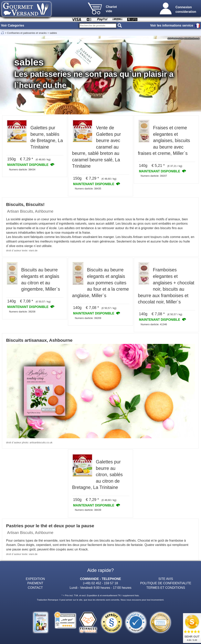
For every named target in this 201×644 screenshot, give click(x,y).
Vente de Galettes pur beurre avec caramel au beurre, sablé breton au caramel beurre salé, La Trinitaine (96, 147)
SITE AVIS (166, 579)
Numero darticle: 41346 (154, 324)
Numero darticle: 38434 (22, 169)
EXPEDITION (35, 579)
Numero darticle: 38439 (88, 510)
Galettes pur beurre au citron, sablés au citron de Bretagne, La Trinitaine (97, 475)
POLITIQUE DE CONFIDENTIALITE (166, 583)
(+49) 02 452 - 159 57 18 (100, 583)
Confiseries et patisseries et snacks (27, 33)
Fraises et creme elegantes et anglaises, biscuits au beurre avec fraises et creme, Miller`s (164, 141)
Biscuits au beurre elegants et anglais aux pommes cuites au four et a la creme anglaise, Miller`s (100, 283)
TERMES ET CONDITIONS (166, 588)
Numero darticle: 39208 (22, 312)
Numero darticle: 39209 (88, 318)
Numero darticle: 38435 (88, 189)
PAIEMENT (35, 583)
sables (53, 33)
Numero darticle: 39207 (154, 176)
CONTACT (35, 588)
